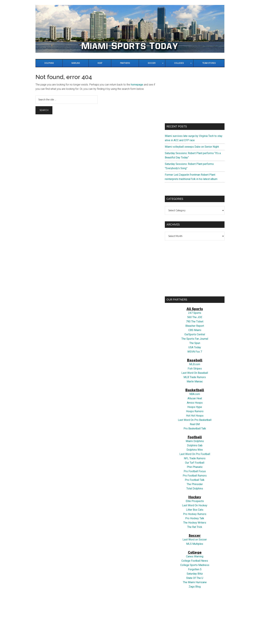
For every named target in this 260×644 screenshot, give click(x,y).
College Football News (195, 561)
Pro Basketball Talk (195, 429)
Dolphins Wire (195, 450)
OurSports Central (195, 334)
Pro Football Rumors (195, 476)
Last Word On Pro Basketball (195, 420)
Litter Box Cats (195, 510)
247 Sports (195, 313)
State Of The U (195, 578)
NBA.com (195, 394)
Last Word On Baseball (195, 373)
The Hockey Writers (195, 523)
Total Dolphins (195, 489)
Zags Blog (195, 587)
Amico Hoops (195, 403)
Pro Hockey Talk (195, 518)
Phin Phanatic (195, 467)
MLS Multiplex (195, 544)
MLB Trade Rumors (195, 377)
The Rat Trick (195, 527)
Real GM (195, 424)
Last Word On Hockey (195, 505)
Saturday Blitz (195, 574)
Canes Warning (195, 556)
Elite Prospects (195, 501)
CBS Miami (195, 330)
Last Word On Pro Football (195, 454)
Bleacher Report (195, 326)
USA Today (195, 347)
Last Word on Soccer (195, 540)
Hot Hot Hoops (195, 416)
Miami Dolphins (195, 441)
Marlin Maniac (195, 381)
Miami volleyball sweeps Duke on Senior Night (192, 147)
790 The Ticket (195, 322)
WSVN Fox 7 (195, 352)
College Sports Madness (195, 565)
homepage (137, 85)
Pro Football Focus (195, 471)
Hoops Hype (195, 407)
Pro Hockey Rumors (195, 514)
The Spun (195, 343)
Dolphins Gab (195, 445)
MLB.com (195, 364)
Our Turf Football (195, 463)
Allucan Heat (195, 398)
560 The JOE (195, 317)
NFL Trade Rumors (195, 458)
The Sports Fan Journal (195, 339)
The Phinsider (195, 484)
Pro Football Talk (195, 480)
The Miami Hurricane (195, 582)
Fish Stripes (195, 369)
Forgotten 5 (195, 569)
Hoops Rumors (195, 411)
